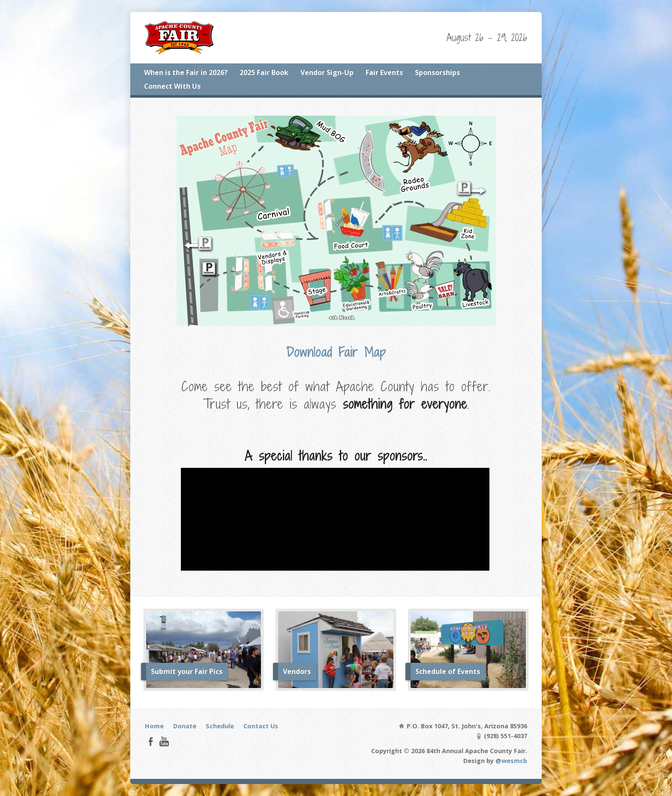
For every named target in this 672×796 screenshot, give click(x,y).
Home (154, 726)
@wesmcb (511, 761)
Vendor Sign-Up (327, 72)
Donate (185, 726)
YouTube (164, 741)
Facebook (151, 741)
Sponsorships (437, 72)
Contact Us (261, 726)
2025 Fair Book (264, 72)
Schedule (220, 726)
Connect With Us (172, 86)
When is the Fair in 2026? (186, 72)
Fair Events (384, 72)
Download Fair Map (336, 352)
